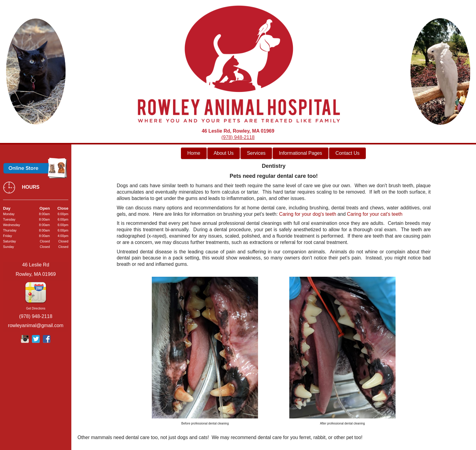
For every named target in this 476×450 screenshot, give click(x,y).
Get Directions (36, 308)
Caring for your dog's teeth (308, 214)
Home (194, 153)
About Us (224, 153)
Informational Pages (301, 153)
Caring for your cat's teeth (375, 214)
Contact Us (347, 153)
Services (256, 153)
